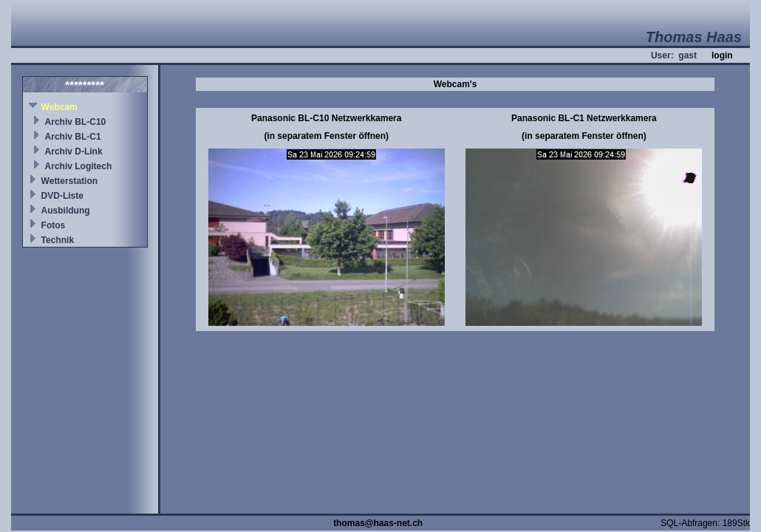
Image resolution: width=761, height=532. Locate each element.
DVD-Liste (62, 196)
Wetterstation (69, 181)
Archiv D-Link (74, 151)
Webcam (59, 107)
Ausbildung (66, 211)
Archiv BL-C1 (73, 137)
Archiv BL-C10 (76, 122)
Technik (58, 240)
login (722, 55)
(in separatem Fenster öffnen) (326, 136)
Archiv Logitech (79, 166)
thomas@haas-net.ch (378, 523)
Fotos (54, 225)
